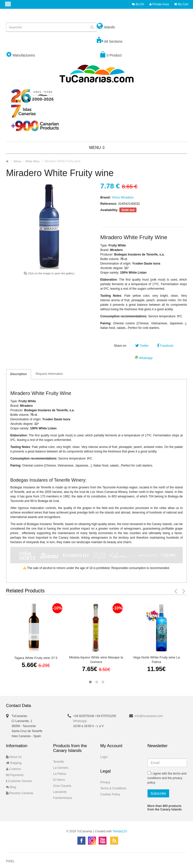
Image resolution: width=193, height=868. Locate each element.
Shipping (14, 763)
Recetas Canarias (20, 793)
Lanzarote (60, 792)
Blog (11, 787)
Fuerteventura (63, 798)
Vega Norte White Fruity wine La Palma (156, 660)
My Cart (181, 4)
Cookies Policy (110, 794)
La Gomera (61, 768)
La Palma (60, 774)
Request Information (49, 374)
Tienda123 (120, 831)
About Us (14, 757)
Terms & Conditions (113, 788)
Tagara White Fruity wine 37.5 (36, 658)
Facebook (165, 346)
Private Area (159, 4)
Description (19, 374)
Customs (14, 769)
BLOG (138, 4)
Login (104, 757)
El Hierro (59, 780)
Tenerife (59, 762)
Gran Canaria (62, 786)
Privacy (105, 782)
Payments (15, 775)
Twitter (142, 346)
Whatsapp (144, 358)
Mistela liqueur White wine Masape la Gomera (96, 660)
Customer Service (19, 781)
